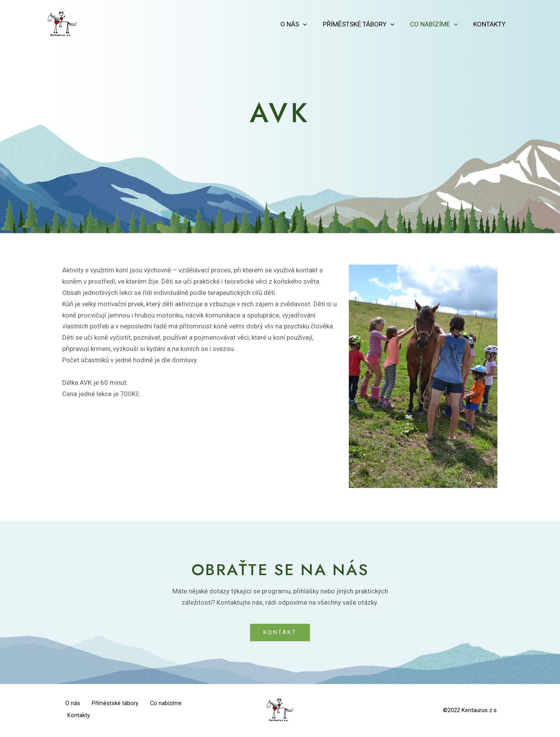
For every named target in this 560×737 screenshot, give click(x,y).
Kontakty (491, 24)
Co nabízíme (437, 24)
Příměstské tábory (364, 24)
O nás (302, 24)
